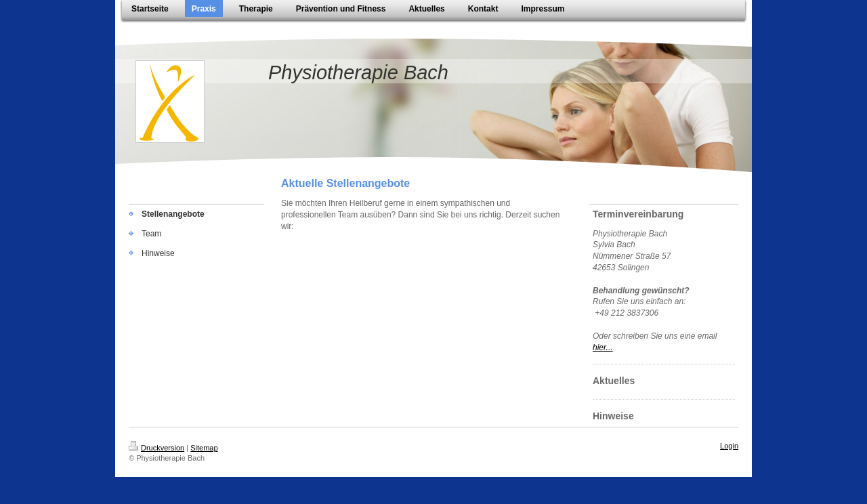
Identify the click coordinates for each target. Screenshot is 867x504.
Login (729, 446)
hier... (603, 348)
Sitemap (204, 448)
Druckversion (156, 448)
